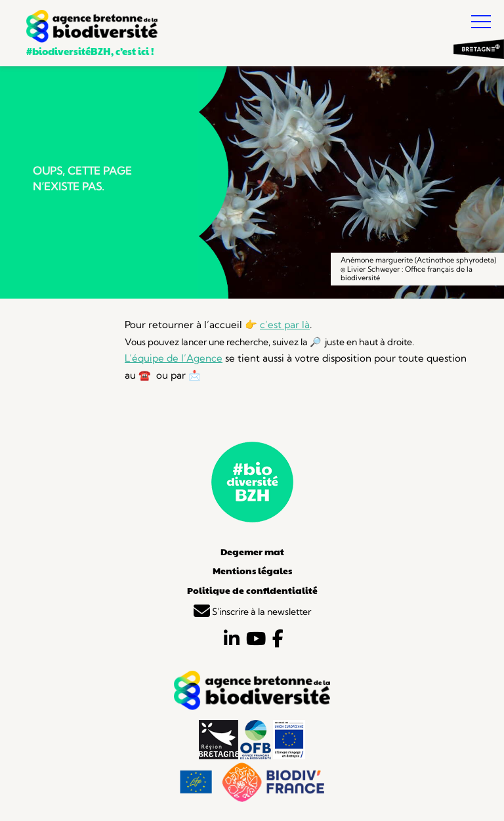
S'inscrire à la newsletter (252, 612)
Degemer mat (252, 551)
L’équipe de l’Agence (174, 358)
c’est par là (285, 325)
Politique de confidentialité (252, 590)
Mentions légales (252, 570)
